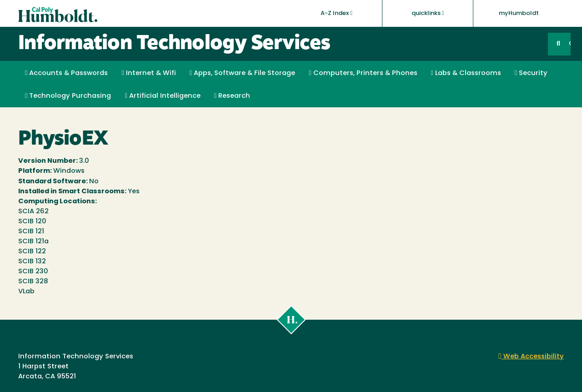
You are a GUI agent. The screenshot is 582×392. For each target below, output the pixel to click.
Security (531, 73)
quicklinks (428, 13)
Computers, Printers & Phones (363, 73)
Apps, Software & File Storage (242, 73)
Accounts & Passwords (66, 73)
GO (570, 44)
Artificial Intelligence (162, 96)
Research (232, 96)
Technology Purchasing (68, 96)
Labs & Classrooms (466, 73)
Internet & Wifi (148, 73)
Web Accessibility (531, 357)
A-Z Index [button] (336, 13)
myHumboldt (519, 13)
